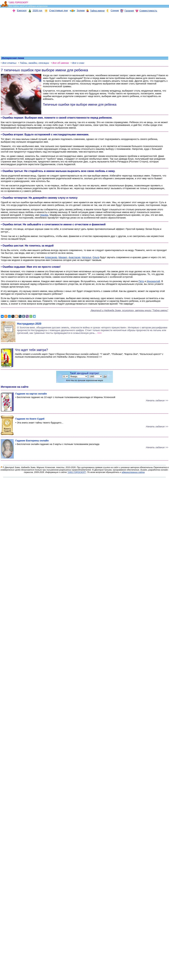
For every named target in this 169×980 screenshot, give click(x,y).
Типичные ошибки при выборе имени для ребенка (80, 104)
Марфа (44, 215)
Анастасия (74, 257)
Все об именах (61, 63)
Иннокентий (153, 281)
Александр (51, 257)
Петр (141, 281)
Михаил (63, 257)
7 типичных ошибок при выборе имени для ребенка (44, 70)
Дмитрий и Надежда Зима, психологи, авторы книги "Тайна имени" (129, 310)
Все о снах (78, 63)
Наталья (87, 257)
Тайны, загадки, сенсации (34, 63)
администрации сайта (133, 472)
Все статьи (9, 63)
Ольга (96, 257)
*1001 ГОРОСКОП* (77, 472)
